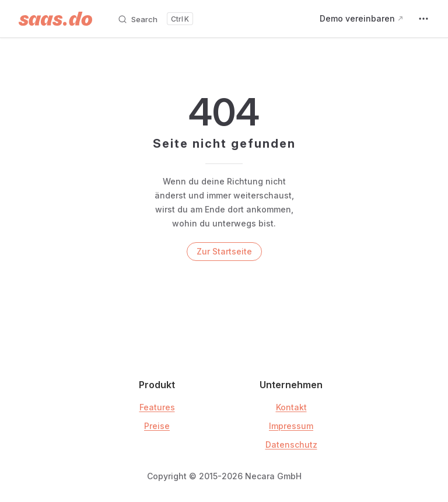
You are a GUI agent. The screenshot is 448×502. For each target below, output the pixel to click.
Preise (157, 426)
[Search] (155, 19)
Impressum (291, 426)
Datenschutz (291, 445)
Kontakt (291, 407)
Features (157, 407)
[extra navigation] (423, 19)
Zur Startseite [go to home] (224, 251)
